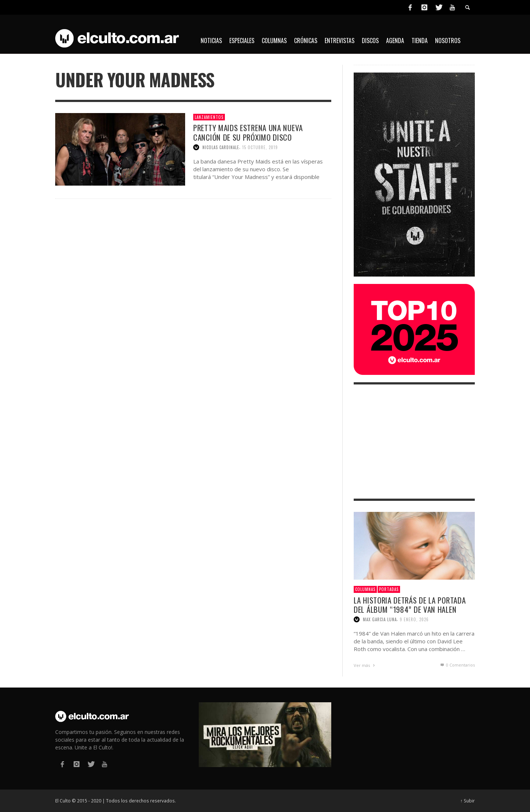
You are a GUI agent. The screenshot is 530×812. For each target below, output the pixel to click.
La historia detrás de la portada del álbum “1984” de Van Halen (410, 605)
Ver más (365, 665)
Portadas (389, 589)
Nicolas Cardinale (221, 147)
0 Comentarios (457, 665)
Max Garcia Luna (380, 619)
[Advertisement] (414, 442)
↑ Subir (468, 801)
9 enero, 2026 (414, 619)
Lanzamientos (209, 117)
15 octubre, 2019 (260, 147)
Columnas (365, 589)
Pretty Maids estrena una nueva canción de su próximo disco (248, 132)
